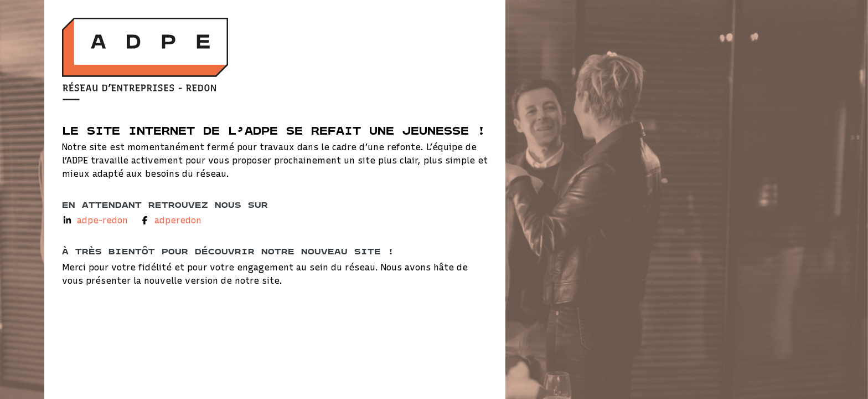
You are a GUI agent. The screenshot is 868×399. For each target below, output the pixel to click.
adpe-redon (102, 220)
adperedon (178, 220)
